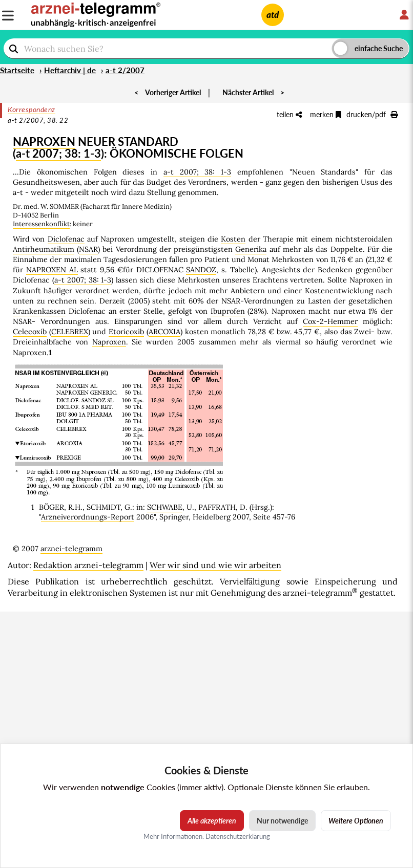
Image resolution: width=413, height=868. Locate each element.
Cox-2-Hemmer (330, 321)
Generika (251, 249)
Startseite (17, 70)
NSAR (88, 249)
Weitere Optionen (356, 821)
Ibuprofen (228, 311)
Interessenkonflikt (41, 224)
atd (273, 15)
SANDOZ (201, 270)
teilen (289, 114)
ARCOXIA (164, 332)
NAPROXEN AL (52, 270)
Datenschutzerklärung (238, 836)
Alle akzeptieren (212, 821)
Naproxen (109, 342)
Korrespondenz (32, 109)
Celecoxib (30, 332)
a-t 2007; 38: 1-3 (58, 153)
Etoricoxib (126, 332)
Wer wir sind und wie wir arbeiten (215, 565)
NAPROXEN (44, 142)
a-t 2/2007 (125, 70)
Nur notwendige (282, 821)
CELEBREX (70, 332)
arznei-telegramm (71, 549)
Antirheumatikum (44, 249)
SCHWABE (165, 507)
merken (326, 114)
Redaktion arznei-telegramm (88, 565)
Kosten (233, 239)
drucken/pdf (372, 114)
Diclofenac (66, 239)
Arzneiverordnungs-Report (88, 517)
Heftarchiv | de (70, 70)
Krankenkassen (39, 311)
